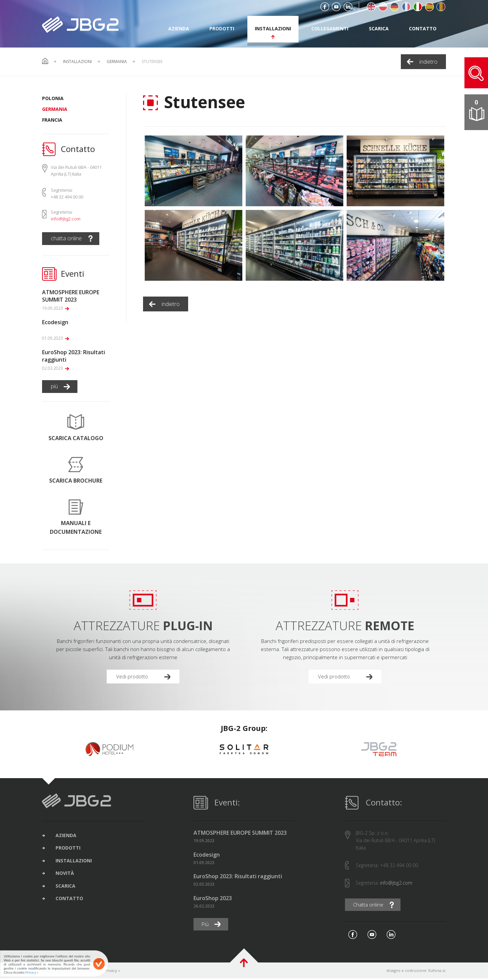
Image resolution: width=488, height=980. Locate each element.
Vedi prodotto (133, 677)
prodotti (222, 28)
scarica (379, 28)
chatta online (66, 238)
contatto (423, 28)
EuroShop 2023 (213, 899)
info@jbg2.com (66, 219)
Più (206, 926)
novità (68, 879)
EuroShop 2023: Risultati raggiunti (238, 878)
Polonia (53, 98)
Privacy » (112, 972)
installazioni (273, 28)
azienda (179, 28)
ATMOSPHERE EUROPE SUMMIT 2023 (240, 834)
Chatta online (370, 906)
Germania (117, 62)
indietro (428, 62)
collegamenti (330, 28)
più (54, 386)
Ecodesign (207, 856)
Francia (52, 120)
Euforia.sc (437, 972)
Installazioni (77, 62)
